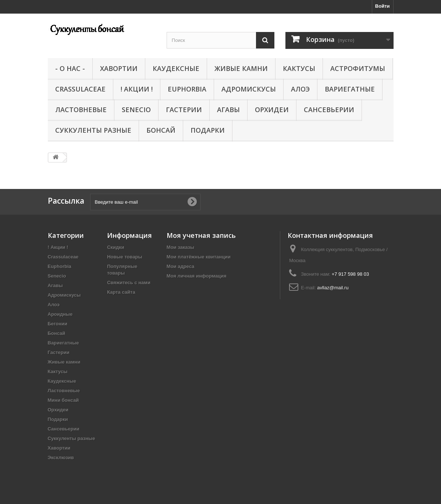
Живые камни (241, 68)
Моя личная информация (197, 276)
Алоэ (300, 89)
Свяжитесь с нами (129, 283)
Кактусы (299, 68)
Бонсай (161, 130)
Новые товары (125, 257)
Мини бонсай (63, 400)
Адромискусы (249, 89)
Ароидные (60, 314)
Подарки (208, 130)
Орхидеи (272, 110)
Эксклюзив (61, 457)
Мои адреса (180, 266)
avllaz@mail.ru (333, 288)
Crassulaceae (80, 89)
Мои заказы (180, 247)
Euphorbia (187, 89)
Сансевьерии (329, 110)
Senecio (136, 110)
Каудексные (176, 68)
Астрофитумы (358, 68)
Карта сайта (121, 292)
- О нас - (70, 68)
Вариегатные (350, 89)
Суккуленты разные (93, 130)
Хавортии (119, 68)
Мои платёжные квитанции (199, 257)
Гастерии (184, 110)
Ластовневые (81, 110)
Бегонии (58, 324)
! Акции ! (137, 89)
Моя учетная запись (201, 235)
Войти (383, 6)
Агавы (228, 110)
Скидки (116, 247)
